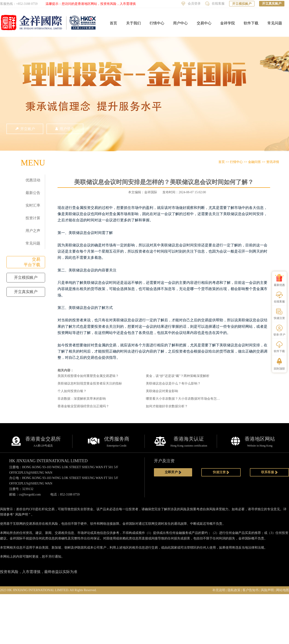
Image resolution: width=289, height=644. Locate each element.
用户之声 (33, 231)
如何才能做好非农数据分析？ (167, 406)
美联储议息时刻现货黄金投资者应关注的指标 (90, 383)
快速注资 (221, 472)
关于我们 (133, 23)
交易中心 (204, 23)
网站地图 (283, 590)
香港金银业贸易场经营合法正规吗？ (83, 406)
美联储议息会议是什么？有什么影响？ (173, 383)
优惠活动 (33, 180)
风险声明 (22, 514)
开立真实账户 (272, 4)
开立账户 (25, 129)
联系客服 (269, 472)
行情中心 (157, 23)
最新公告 (33, 193)
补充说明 (219, 590)
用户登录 (65, 129)
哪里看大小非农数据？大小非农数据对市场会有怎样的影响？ (189, 399)
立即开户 (173, 472)
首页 (113, 23)
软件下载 (251, 23)
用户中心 (180, 23)
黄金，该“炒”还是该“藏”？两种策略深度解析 (178, 376)
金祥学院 (228, 23)
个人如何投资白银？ (72, 391)
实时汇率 (33, 205)
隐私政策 (234, 590)
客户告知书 (251, 590)
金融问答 (254, 162)
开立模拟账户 (242, 4)
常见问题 (275, 23)
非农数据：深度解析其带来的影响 (82, 399)
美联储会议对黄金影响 (162, 391)
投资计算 (33, 218)
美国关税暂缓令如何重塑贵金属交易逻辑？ (88, 376)
